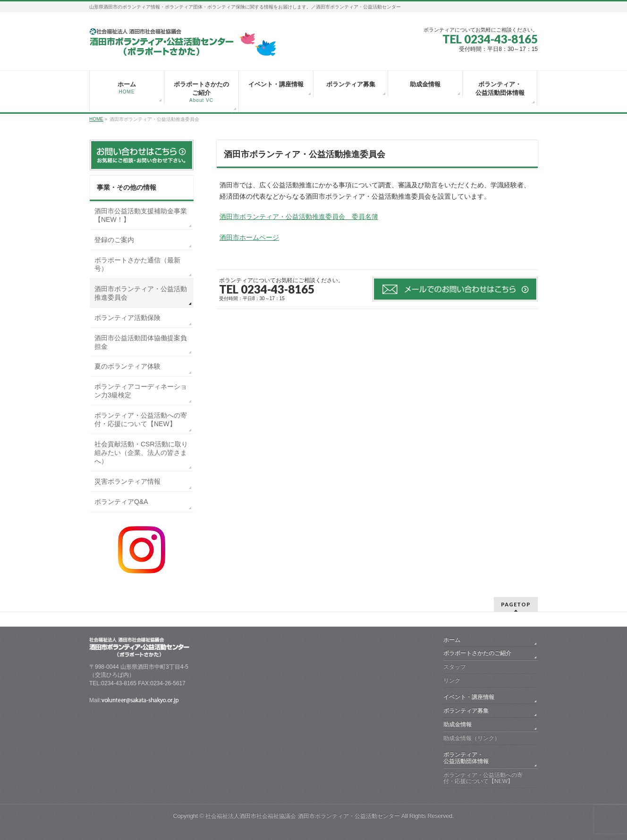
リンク (452, 680)
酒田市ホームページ (249, 237)
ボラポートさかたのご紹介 (477, 653)
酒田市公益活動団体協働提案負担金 (141, 342)
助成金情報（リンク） (472, 738)
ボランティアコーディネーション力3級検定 (141, 391)
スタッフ (455, 667)
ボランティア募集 (466, 711)
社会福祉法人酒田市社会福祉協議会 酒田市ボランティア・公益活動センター (302, 816)
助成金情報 (458, 724)
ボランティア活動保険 (127, 318)
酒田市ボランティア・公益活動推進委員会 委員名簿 (299, 217)
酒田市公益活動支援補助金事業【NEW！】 (141, 215)
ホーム (452, 640)
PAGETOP (516, 604)
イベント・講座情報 (469, 697)
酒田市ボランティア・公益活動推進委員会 (141, 293)
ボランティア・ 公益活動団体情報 (489, 758)
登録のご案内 (114, 240)
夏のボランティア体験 (127, 366)
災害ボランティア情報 (127, 481)
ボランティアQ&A (121, 502)
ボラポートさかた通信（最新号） (137, 264)
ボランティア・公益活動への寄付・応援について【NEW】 (141, 420)
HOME (96, 119)
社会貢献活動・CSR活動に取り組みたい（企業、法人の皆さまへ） (141, 453)
